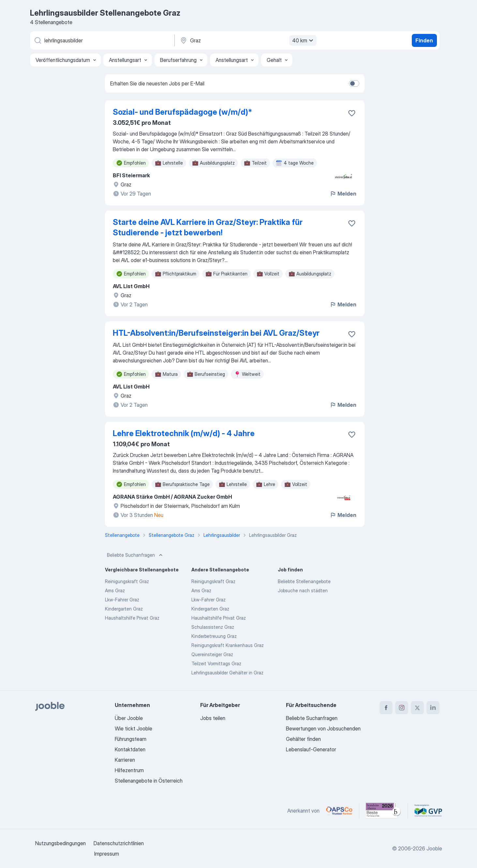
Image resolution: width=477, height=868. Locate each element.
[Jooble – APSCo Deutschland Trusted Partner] (339, 811)
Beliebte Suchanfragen (135, 555)
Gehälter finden (303, 739)
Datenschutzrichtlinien (119, 843)
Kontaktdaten (130, 749)
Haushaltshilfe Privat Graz (132, 618)
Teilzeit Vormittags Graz (216, 663)
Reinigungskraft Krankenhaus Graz (228, 645)
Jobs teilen (213, 718)
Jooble (434, 848)
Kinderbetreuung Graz (214, 636)
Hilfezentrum (129, 770)
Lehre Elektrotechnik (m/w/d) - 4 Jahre (184, 433)
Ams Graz (115, 590)
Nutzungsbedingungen (60, 843)
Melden (343, 194)
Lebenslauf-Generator (311, 749)
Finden (424, 40)
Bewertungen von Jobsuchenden (323, 728)
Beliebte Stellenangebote (304, 581)
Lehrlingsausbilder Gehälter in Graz (227, 673)
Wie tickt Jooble (134, 728)
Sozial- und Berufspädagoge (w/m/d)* (182, 112)
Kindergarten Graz (124, 609)
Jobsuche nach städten (303, 590)
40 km (304, 40)
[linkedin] (433, 708)
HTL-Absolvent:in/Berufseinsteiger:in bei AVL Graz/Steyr (216, 333)
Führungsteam (131, 739)
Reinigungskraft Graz (127, 581)
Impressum (107, 854)
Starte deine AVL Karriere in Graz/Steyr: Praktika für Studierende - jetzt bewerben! (208, 227)
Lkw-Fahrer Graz (122, 600)
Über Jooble (129, 718)
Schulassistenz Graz (213, 627)
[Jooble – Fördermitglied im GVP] (428, 811)
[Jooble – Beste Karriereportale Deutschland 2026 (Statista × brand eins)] (383, 811)
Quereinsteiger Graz (212, 654)
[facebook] (386, 708)
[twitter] (417, 708)
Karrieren (125, 760)
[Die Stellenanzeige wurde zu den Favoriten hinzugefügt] (352, 113)
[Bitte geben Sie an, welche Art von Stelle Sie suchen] (102, 40)
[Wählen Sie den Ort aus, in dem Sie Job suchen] (247, 40)
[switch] (354, 83)
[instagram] (402, 708)
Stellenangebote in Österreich (149, 781)
